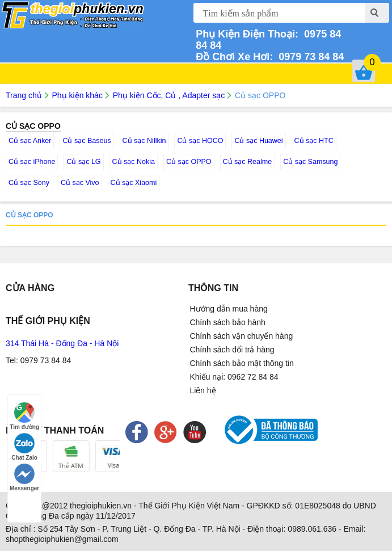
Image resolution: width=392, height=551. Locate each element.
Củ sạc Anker (30, 141)
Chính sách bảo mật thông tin (241, 363)
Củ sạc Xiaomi (134, 183)
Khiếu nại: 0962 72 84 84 (234, 377)
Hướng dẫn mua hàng (228, 309)
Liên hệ (203, 390)
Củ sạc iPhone (32, 162)
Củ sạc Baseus (87, 141)
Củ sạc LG (83, 162)
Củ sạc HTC (314, 141)
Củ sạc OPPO (189, 162)
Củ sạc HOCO (200, 141)
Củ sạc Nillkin (144, 141)
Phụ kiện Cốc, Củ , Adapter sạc (169, 95)
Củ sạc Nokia (134, 162)
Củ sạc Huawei (258, 141)
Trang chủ (24, 95)
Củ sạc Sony (29, 183)
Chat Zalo (24, 447)
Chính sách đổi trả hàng (232, 350)
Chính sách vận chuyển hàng (241, 336)
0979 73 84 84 (308, 57)
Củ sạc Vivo (80, 183)
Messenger (24, 478)
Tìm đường (24, 416)
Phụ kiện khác (77, 95)
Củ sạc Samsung (310, 162)
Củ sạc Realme (248, 162)
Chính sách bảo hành (227, 322)
